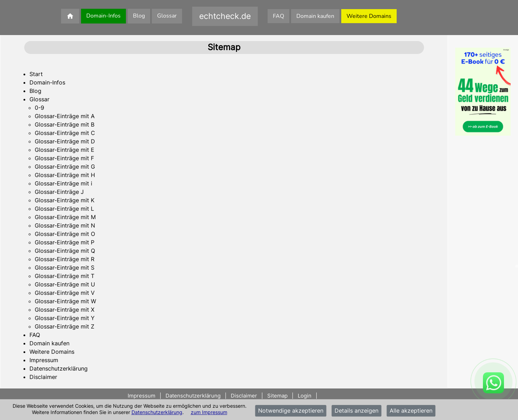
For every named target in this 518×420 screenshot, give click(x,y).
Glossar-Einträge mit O (65, 234)
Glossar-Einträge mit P (65, 242)
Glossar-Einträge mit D (65, 141)
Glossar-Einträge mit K (65, 200)
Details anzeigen (356, 411)
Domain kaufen (315, 16)
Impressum (44, 360)
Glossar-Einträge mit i (63, 183)
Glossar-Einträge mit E (65, 150)
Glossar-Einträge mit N (65, 225)
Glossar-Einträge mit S (65, 267)
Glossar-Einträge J (59, 192)
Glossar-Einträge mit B (65, 124)
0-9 (39, 108)
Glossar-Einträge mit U (65, 284)
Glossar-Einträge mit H (65, 175)
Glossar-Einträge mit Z (65, 326)
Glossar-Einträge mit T (65, 276)
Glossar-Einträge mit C (65, 133)
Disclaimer (43, 377)
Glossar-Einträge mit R (65, 259)
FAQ (278, 16)
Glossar (167, 16)
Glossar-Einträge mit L (64, 209)
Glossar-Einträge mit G (65, 167)
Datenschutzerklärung (157, 412)
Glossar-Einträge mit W (65, 301)
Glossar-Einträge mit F (64, 158)
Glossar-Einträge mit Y (65, 318)
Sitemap (277, 396)
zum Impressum (209, 412)
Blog (139, 16)
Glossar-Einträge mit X (65, 310)
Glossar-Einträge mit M (65, 217)
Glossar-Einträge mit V (65, 293)
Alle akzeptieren (411, 411)
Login (305, 396)
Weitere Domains (369, 16)
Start (36, 74)
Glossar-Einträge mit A (65, 116)
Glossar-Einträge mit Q (65, 251)
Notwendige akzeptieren (291, 411)
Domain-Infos (103, 16)
